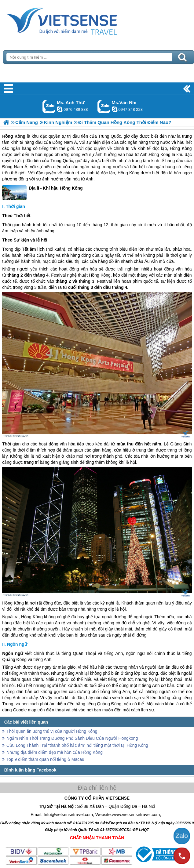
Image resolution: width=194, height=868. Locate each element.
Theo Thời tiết (16, 216)
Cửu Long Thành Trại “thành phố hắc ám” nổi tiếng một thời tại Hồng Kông (77, 745)
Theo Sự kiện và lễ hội (25, 240)
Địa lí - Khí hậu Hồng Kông (42, 193)
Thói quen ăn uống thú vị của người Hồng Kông (52, 731)
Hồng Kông (14, 136)
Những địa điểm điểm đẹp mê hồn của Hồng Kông (55, 752)
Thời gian (15, 206)
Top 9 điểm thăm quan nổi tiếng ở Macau (45, 759)
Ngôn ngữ (17, 644)
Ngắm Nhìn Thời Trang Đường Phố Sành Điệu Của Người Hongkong (72, 738)
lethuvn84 (60, 109)
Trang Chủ (77, 20)
